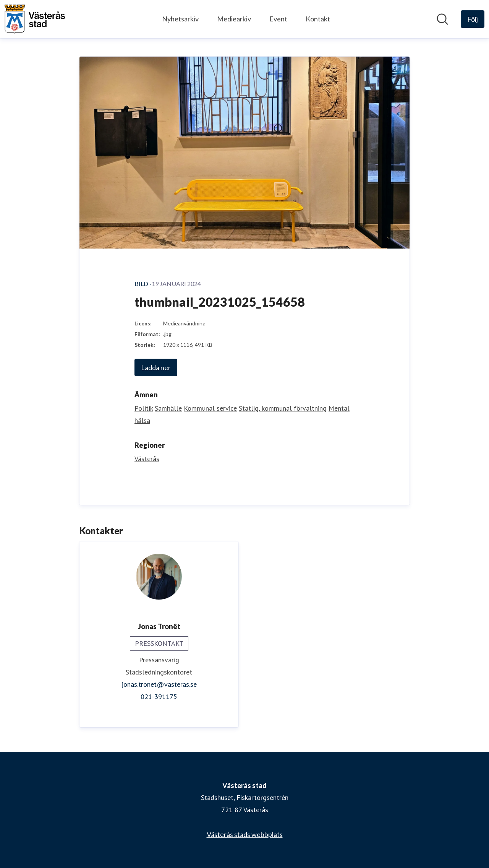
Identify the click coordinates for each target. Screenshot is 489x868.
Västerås (147, 459)
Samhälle (168, 408)
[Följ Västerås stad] (473, 19)
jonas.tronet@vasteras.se (159, 684)
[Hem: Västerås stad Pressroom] (35, 19)
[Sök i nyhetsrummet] (442, 19)
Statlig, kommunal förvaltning (283, 408)
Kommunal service (210, 408)
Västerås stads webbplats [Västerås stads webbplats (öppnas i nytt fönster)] (245, 834)
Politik (144, 408)
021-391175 (159, 697)
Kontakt (318, 19)
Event (278, 19)
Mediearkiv (234, 19)
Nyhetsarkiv (180, 19)
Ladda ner (156, 367)
